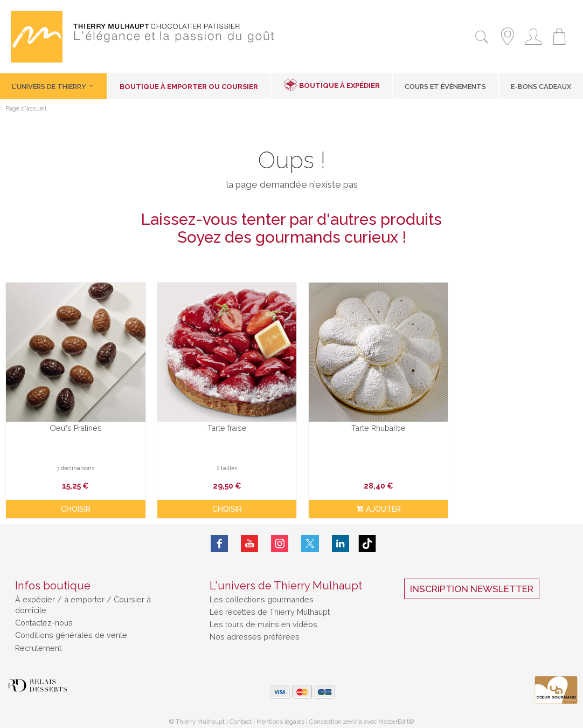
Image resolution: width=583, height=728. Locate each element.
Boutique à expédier (339, 85)
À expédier (36, 593)
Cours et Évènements (445, 87)
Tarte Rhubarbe (364, 423)
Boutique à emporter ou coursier (189, 87)
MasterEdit (394, 716)
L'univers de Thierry (53, 87)
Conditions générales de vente (71, 630)
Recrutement (38, 642)
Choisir (73, 504)
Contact (241, 716)
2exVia (353, 716)
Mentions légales (280, 716)
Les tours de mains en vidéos (263, 619)
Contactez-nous (44, 617)
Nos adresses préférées (255, 631)
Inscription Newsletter (472, 583)
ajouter (365, 504)
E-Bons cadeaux (541, 87)
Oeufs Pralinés (73, 423)
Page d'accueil (26, 109)
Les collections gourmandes (262, 593)
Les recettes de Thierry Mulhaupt (270, 606)
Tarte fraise (219, 423)
